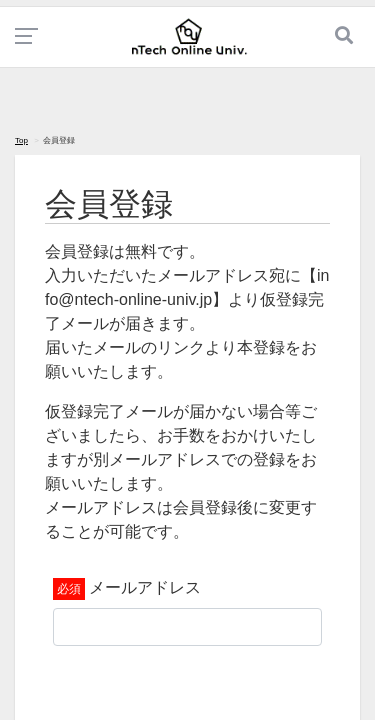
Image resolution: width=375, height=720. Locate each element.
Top (21, 140)
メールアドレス (145, 587)
